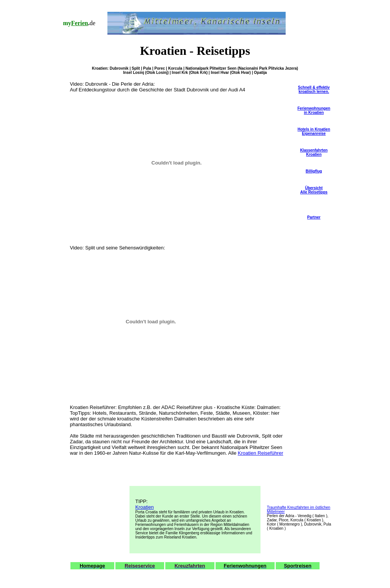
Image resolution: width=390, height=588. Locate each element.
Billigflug (314, 171)
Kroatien (144, 507)
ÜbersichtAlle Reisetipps (314, 190)
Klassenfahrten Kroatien (314, 152)
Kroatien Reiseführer (260, 453)
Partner (314, 217)
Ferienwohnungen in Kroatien (314, 110)
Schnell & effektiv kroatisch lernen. (314, 89)
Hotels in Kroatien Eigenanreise (314, 131)
